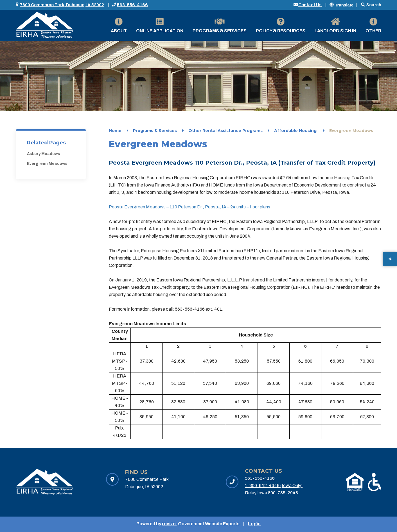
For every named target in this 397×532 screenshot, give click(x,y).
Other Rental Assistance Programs (225, 131)
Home (115, 131)
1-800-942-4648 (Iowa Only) (274, 486)
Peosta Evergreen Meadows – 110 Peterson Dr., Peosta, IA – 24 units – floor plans (190, 207)
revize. (170, 524)
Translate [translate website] (341, 5)
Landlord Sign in (335, 25)
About (119, 25)
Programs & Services (220, 25)
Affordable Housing (296, 131)
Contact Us (310, 5)
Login (254, 524)
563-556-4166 (132, 5)
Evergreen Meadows (47, 164)
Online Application (160, 25)
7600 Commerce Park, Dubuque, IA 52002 (62, 5)
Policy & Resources (281, 25)
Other (373, 25)
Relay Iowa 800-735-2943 (271, 493)
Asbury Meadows (44, 154)
